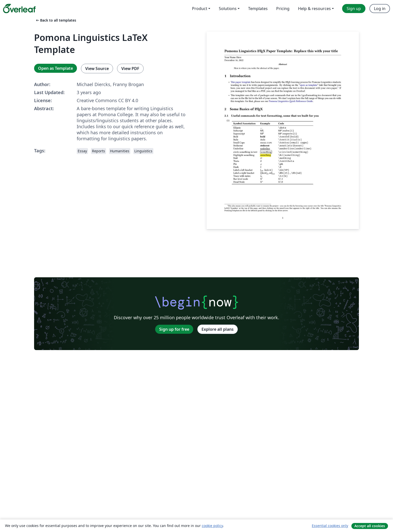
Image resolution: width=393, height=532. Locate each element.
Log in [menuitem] (380, 9)
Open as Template (56, 68)
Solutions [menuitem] (228, 9)
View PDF (130, 69)
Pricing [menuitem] (283, 9)
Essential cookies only (330, 526)
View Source (97, 69)
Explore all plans (218, 329)
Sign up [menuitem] (354, 9)
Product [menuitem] (200, 9)
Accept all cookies (370, 526)
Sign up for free (174, 329)
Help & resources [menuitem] (314, 9)
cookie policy (212, 526)
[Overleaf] (19, 9)
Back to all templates (56, 20)
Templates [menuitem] (258, 9)
